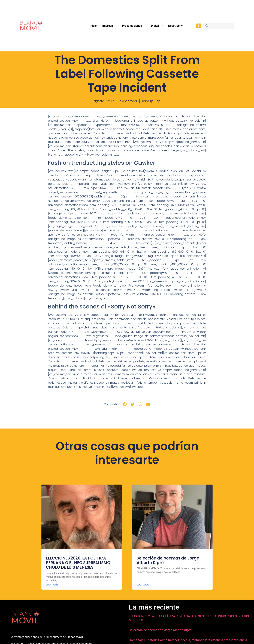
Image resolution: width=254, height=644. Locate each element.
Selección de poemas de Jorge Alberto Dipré (168, 560)
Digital (157, 26)
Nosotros (176, 26)
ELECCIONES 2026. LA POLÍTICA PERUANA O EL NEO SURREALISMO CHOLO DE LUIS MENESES (78, 563)
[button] (125, 404)
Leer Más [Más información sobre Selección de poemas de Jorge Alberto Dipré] (143, 585)
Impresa (109, 26)
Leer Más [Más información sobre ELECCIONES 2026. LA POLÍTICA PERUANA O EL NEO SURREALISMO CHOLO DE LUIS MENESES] (52, 585)
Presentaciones (134, 26)
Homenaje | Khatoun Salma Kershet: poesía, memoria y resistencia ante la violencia (188, 640)
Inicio (93, 26)
